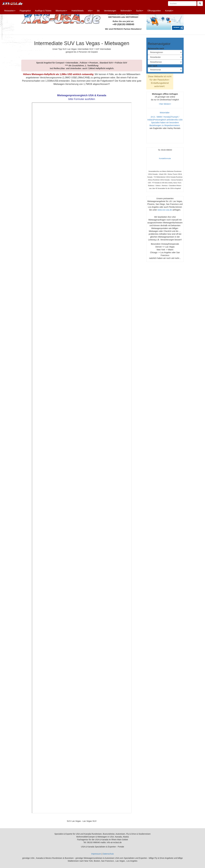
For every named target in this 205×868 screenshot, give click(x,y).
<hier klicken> (165, 104)
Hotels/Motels (78, 11)
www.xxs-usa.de (165, 210)
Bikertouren (61, 11)
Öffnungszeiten (154, 11)
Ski (98, 11)
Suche (140, 11)
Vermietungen (110, 11)
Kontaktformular (165, 159)
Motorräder (165, 113)
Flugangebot (25, 11)
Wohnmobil (126, 11)
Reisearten (10, 11)
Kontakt (169, 11)
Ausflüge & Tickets (43, 11)
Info (90, 11)
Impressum (96, 854)
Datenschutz (108, 854)
